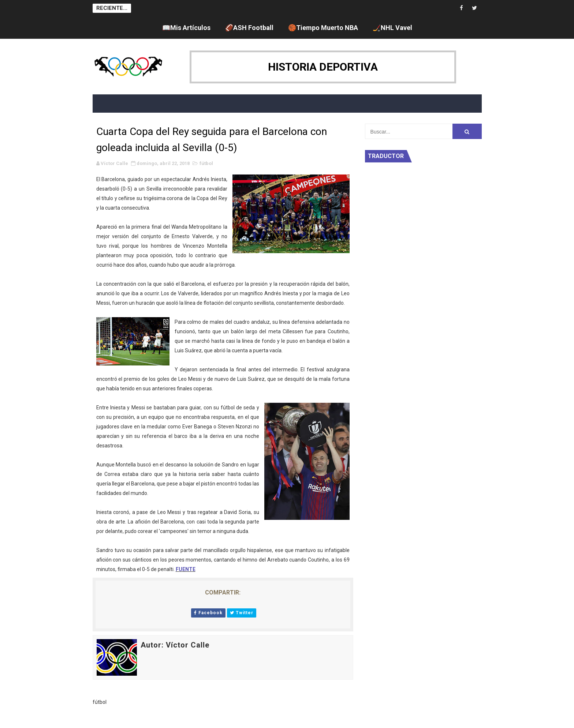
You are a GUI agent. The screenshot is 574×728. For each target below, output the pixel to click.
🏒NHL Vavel (392, 28)
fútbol (206, 163)
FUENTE (186, 569)
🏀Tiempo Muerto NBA (323, 28)
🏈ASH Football (249, 28)
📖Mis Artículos (186, 28)
